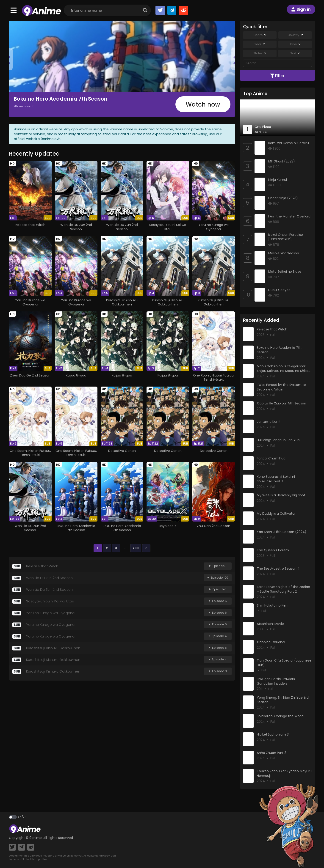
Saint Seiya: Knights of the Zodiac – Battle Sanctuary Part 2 (283, 589)
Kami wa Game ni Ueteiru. (289, 143)
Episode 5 (218, 601)
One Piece (263, 127)
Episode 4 (218, 636)
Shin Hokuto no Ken (272, 605)
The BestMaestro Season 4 (278, 569)
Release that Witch (30, 225)
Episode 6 (218, 613)
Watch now (203, 104)
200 (136, 548)
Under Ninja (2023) (283, 198)
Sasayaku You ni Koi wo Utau (168, 227)
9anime (36, 838)
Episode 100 (218, 578)
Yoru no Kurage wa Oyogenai (214, 227)
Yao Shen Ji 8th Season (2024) (282, 532)
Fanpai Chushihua (271, 458)
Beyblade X (168, 526)
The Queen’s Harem (273, 550)
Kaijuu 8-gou (76, 375)
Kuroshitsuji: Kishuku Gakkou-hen (122, 302)
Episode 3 (218, 671)
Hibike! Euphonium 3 (273, 734)
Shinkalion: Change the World (280, 716)
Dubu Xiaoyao (279, 290)
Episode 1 (218, 566)
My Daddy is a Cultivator (276, 514)
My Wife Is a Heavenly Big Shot (281, 495)
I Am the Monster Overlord (289, 216)
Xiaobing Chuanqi (271, 642)
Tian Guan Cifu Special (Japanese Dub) (284, 663)
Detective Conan (122, 451)
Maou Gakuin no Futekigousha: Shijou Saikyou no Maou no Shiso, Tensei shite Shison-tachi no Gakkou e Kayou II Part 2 (283, 373)
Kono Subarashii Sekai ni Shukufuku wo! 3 (276, 479)
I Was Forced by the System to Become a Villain (281, 387)
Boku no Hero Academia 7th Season (60, 99)
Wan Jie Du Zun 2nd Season (76, 227)
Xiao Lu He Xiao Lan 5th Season (281, 403)
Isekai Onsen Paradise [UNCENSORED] (286, 237)
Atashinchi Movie (270, 624)
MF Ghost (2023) (282, 161)
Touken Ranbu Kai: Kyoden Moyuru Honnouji (284, 773)
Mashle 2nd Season (284, 253)
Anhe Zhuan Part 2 (271, 753)
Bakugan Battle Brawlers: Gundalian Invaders (276, 681)
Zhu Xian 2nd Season (214, 526)
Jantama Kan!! (269, 422)
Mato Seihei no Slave (285, 272)
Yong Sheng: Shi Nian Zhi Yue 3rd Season (283, 700)
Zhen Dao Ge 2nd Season (30, 375)
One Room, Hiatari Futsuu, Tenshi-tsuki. (214, 377)
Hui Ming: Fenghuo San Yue (278, 440)
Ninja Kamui (278, 180)
